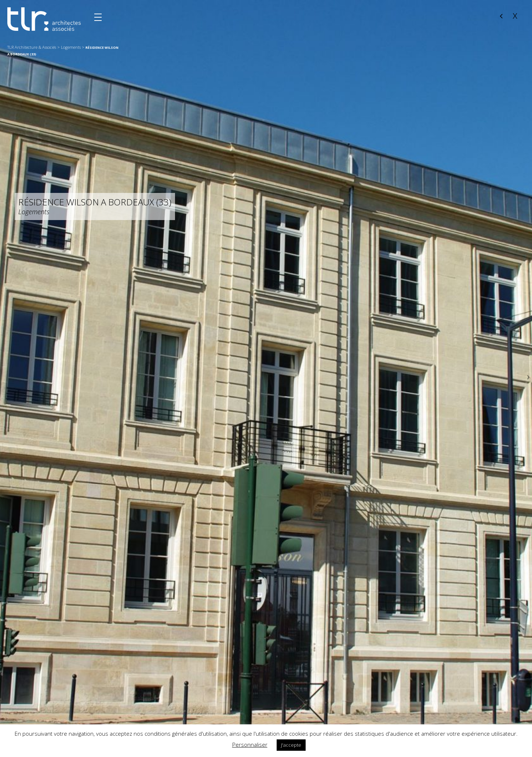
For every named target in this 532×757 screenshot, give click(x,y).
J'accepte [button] (291, 745)
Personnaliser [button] (250, 745)
